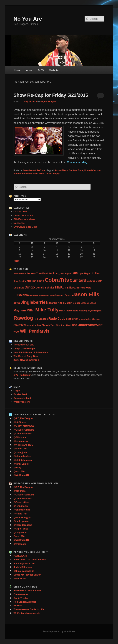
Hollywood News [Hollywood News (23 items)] (47, 295)
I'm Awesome (21, 594)
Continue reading (79, 162)
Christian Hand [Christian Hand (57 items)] (34, 281)
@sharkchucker (22, 456)
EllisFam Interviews (24, 219)
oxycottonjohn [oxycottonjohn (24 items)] (95, 311)
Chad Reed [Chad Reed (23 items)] (19, 281)
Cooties (73, 170)
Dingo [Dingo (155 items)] (30, 287)
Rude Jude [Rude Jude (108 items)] (57, 319)
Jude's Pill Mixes (23, 567)
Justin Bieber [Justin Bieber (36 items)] (73, 303)
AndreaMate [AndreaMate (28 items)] (20, 274)
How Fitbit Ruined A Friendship (31, 352)
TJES (41, 70)
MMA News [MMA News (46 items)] (66, 311)
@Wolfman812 (22, 475)
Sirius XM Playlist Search (27, 575)
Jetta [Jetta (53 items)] (17, 303)
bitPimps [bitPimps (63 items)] (78, 273)
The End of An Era (24, 345)
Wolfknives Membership (27, 613)
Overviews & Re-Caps (34, 170)
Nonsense (19, 223)
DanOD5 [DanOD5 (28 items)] (91, 281)
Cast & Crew (20, 212)
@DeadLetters (21, 502)
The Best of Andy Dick (26, 356)
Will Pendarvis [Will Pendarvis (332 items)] (35, 331)
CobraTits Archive (23, 215)
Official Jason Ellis (24, 571)
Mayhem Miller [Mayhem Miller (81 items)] (24, 310)
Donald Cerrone (92, 170)
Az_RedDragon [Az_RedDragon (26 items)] (63, 274)
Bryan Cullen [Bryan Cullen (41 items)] (92, 273)
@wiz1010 (19, 471)
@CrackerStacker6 (24, 430)
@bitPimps (20, 422)
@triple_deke (21, 529)
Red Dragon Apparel (25, 602)
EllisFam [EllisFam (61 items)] (60, 288)
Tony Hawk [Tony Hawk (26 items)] (66, 325)
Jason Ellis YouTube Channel (30, 560)
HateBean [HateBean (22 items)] (34, 295)
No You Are (28, 19)
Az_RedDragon (48, 102)
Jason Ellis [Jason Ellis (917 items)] (86, 294)
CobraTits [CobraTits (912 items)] (57, 280)
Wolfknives (55, 70)
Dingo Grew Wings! (24, 349)
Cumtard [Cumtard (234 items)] (78, 280)
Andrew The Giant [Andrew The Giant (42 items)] (37, 273)
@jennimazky (21, 441)
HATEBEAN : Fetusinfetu (27, 591)
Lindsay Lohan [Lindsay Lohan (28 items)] (88, 303)
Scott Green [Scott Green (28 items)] (72, 319)
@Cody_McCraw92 (24, 426)
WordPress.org (22, 402)
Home (18, 70)
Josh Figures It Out (24, 563)
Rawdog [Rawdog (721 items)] (23, 318)
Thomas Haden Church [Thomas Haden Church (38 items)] (37, 325)
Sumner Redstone (23, 174)
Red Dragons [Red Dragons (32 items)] (41, 319)
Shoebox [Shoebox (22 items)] (96, 319)
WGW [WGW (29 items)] (17, 332)
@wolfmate (20, 544)
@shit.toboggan (22, 517)
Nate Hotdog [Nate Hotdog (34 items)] (80, 311)
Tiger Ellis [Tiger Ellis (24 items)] (55, 325)
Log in (17, 391)
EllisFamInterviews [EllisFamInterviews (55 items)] (79, 288)
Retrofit (18, 606)
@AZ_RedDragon (23, 418)
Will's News (20, 579)
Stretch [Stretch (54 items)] (18, 325)
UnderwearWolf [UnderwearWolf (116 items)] (90, 325)
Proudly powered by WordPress (59, 631)
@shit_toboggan (23, 460)
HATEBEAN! (20, 556)
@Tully (17, 468)
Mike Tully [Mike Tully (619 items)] (47, 310)
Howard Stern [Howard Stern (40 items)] (63, 295)
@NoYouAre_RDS (23, 445)
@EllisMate (20, 437)
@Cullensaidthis (23, 434)
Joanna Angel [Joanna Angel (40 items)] (57, 303)
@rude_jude (20, 452)
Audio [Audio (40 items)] (52, 274)
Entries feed (20, 394)
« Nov (17, 261)
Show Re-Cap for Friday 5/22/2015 (51, 95)
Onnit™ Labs (21, 598)
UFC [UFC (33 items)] (75, 325)
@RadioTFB (20, 449)
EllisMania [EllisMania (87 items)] (21, 295)
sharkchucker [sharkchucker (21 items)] (85, 319)
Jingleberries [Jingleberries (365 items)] (34, 302)
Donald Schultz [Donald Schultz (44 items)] (45, 288)
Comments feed (22, 398)
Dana (81, 170)
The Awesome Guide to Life (29, 609)
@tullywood (20, 532)
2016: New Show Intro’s (27, 360)
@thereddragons (23, 525)
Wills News (39, 174)
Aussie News (61, 170)
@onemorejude (22, 510)
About (29, 70)
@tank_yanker (22, 464)
